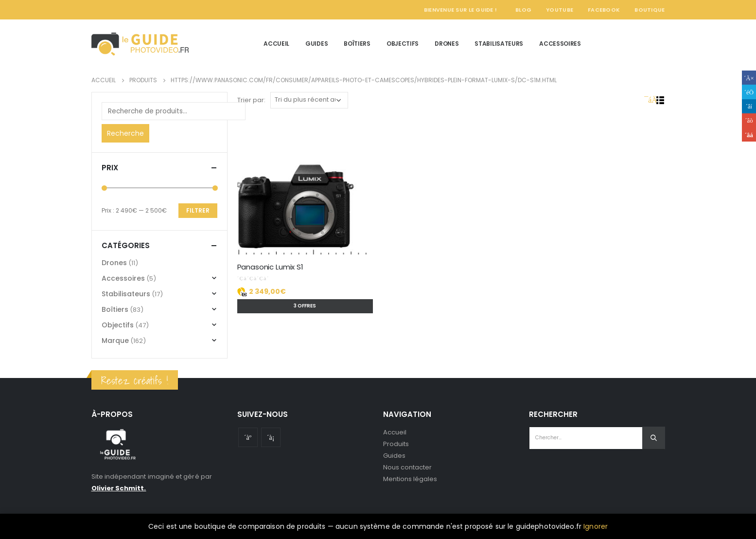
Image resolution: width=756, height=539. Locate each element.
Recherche (125, 133)
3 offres (305, 306)
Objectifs (403, 44)
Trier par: (251, 100)
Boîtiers (357, 44)
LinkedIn (749, 106)
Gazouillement (749, 92)
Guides (316, 44)
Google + (749, 120)
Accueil (276, 44)
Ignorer (596, 526)
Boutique (650, 10)
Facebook (604, 10)
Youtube (248, 437)
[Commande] (309, 100)
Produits (396, 444)
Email (749, 135)
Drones (447, 44)
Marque (115, 341)
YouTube (560, 10)
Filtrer (198, 210)
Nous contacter (408, 467)
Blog (523, 10)
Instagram (271, 437)
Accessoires (560, 44)
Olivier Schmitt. (119, 488)
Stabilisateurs (499, 44)
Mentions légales (410, 479)
